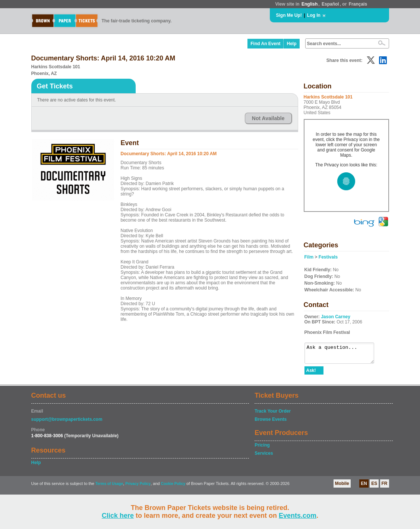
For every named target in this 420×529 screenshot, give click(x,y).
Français (358, 4)
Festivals (328, 257)
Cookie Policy (173, 487)
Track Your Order (273, 414)
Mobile (342, 487)
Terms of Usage (109, 487)
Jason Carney (336, 317)
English (310, 4)
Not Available (268, 118)
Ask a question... (343, 355)
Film (309, 257)
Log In (314, 15)
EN (364, 487)
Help (291, 44)
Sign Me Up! (289, 15)
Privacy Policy (138, 487)
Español (330, 4)
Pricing (262, 448)
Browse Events (271, 423)
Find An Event (265, 44)
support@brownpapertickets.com (67, 423)
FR (385, 487)
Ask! (311, 374)
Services (264, 457)
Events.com (298, 516)
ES (374, 487)
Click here (118, 516)
